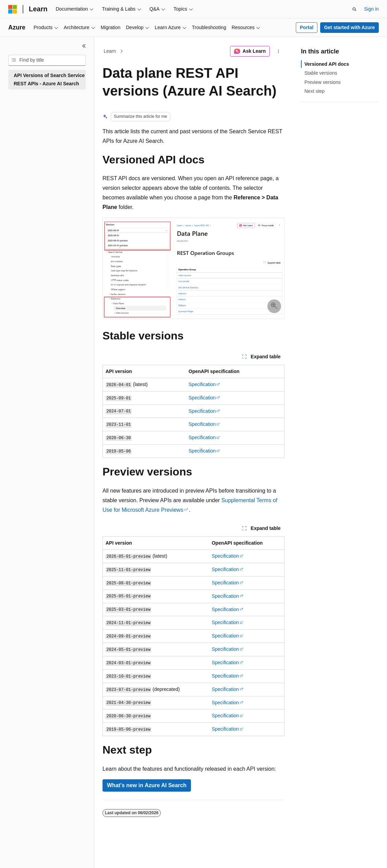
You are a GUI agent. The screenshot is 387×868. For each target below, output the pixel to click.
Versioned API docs (327, 64)
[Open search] (354, 9)
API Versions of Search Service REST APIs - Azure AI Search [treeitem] (49, 80)
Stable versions (321, 73)
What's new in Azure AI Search (147, 785)
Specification (202, 384)
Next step (315, 91)
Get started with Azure (349, 27)
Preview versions (323, 82)
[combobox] (47, 60)
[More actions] (279, 51)
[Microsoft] (13, 9)
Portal (307, 27)
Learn (110, 51)
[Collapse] (84, 46)
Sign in (371, 9)
